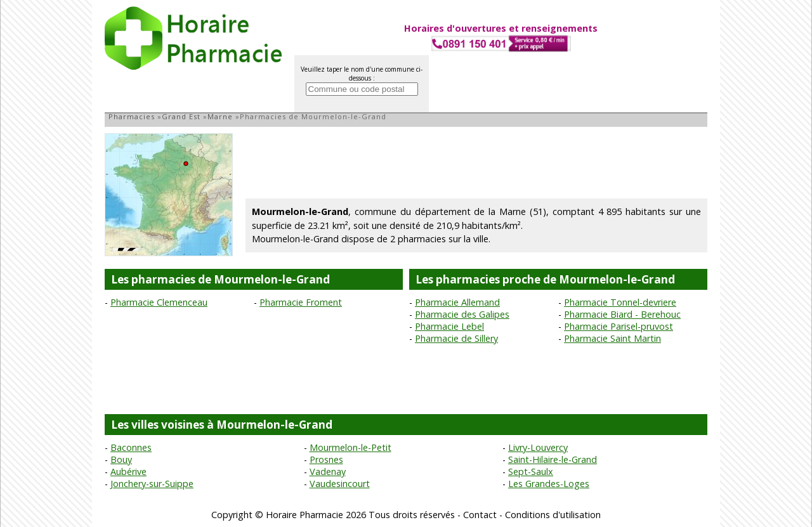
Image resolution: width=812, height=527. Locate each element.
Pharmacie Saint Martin (612, 338)
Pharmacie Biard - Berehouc (622, 314)
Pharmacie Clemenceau (159, 302)
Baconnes (131, 447)
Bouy (121, 459)
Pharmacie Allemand (457, 302)
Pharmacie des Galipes (462, 314)
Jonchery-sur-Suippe (152, 484)
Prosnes (326, 459)
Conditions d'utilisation (553, 515)
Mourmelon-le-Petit (350, 447)
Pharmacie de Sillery (456, 338)
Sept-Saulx (531, 472)
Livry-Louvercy (538, 447)
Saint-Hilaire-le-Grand (553, 459)
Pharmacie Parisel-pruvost (619, 326)
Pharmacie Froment (301, 302)
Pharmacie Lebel (449, 326)
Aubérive (128, 472)
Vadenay (328, 472)
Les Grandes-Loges (549, 484)
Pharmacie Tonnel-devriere (620, 302)
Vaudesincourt (340, 484)
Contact (480, 515)
